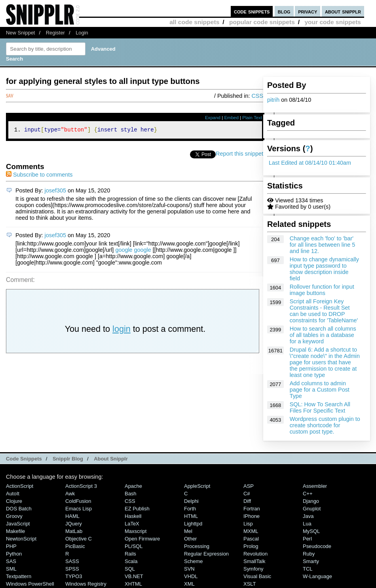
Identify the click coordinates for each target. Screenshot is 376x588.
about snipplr (343, 11)
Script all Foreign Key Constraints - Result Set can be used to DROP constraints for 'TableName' (324, 311)
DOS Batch (19, 509)
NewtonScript (21, 539)
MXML (251, 531)
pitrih (273, 100)
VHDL (191, 576)
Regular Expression (206, 554)
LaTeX (132, 524)
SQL (130, 569)
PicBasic (75, 546)
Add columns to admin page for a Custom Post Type (320, 390)
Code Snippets (24, 459)
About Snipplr (111, 459)
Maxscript (136, 531)
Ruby (309, 554)
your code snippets (333, 22)
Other (190, 539)
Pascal (251, 539)
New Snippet (20, 33)
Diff (247, 501)
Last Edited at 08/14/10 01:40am (310, 163)
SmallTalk (254, 561)
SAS (11, 561)
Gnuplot (312, 509)
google (124, 251)
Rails (130, 554)
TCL (308, 569)
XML (189, 584)
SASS (72, 561)
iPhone (252, 516)
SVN (189, 569)
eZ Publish (137, 509)
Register (55, 33)
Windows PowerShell (30, 584)
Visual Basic (257, 576)
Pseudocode (317, 546)
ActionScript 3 (81, 486)
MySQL (311, 531)
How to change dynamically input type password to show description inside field (324, 269)
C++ (308, 494)
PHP (11, 546)
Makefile (15, 531)
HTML (191, 516)
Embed (231, 118)
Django (311, 501)
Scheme (194, 561)
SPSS (72, 569)
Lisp (248, 524)
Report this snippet (239, 155)
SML (11, 569)
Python (14, 554)
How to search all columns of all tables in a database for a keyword (323, 335)
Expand (213, 118)
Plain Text (252, 118)
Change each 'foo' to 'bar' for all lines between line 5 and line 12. (323, 245)
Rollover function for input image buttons (322, 290)
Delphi (191, 501)
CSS (257, 96)
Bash (131, 494)
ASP (249, 486)
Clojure (14, 501)
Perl (307, 539)
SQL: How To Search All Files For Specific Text (320, 407)
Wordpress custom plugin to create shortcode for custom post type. (325, 425)
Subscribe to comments (39, 176)
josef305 (55, 192)
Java (308, 516)
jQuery (74, 524)
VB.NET (134, 576)
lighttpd (193, 524)
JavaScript (18, 524)
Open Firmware (142, 539)
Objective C (79, 539)
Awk (70, 494)
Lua (307, 524)
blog (284, 11)
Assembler (315, 486)
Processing (197, 546)
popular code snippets (262, 22)
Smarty (311, 561)
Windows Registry (86, 584)
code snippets (252, 11)
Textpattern (19, 576)
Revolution (255, 554)
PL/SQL (134, 546)
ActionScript (20, 486)
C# (247, 494)
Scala (131, 561)
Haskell (133, 516)
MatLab (74, 531)
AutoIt (13, 494)
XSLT (250, 584)
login (122, 330)
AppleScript (197, 486)
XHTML (133, 584)
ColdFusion (78, 501)
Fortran (252, 509)
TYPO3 (74, 576)
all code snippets (194, 22)
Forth (190, 509)
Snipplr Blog (68, 459)
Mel (188, 531)
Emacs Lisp (79, 509)
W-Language (317, 576)
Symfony (253, 569)
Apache (133, 486)
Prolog (251, 546)
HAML (72, 516)
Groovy (14, 516)
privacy (308, 11)
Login (82, 33)
